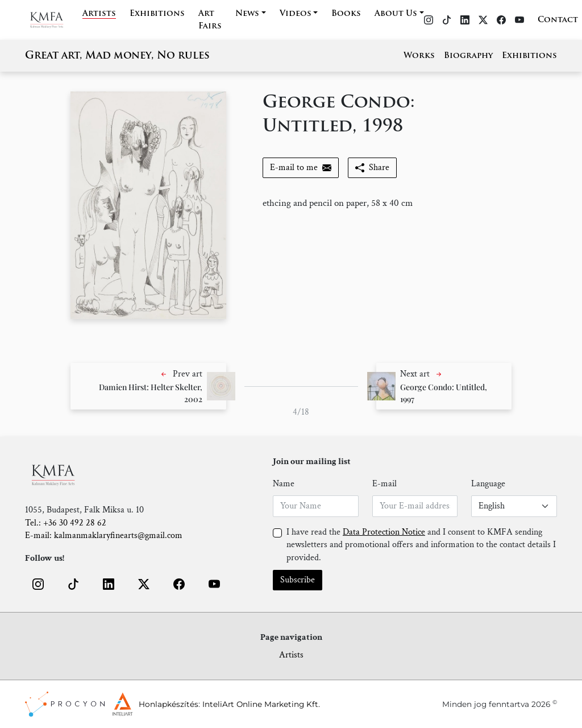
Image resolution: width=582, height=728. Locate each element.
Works (419, 56)
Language (488, 484)
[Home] (54, 20)
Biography (468, 56)
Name (284, 484)
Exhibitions (157, 14)
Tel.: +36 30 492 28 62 (66, 523)
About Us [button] (396, 14)
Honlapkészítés (169, 704)
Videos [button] (296, 14)
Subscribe (298, 580)
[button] (148, 386)
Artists (99, 14)
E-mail (384, 484)
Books (346, 14)
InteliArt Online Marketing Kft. (261, 704)
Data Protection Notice (384, 532)
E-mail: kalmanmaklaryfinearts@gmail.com (104, 535)
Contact (558, 20)
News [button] (247, 14)
